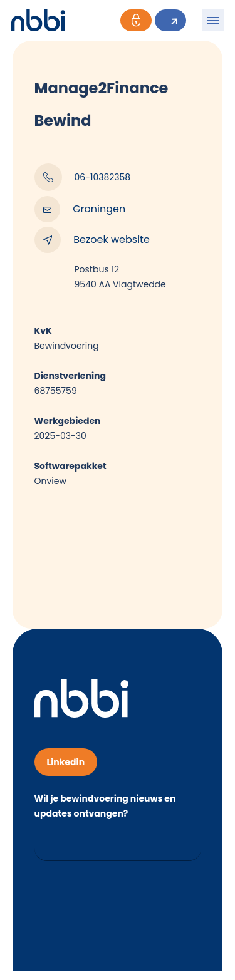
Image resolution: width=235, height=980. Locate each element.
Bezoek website (92, 240)
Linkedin (66, 762)
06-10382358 (83, 177)
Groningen (80, 209)
